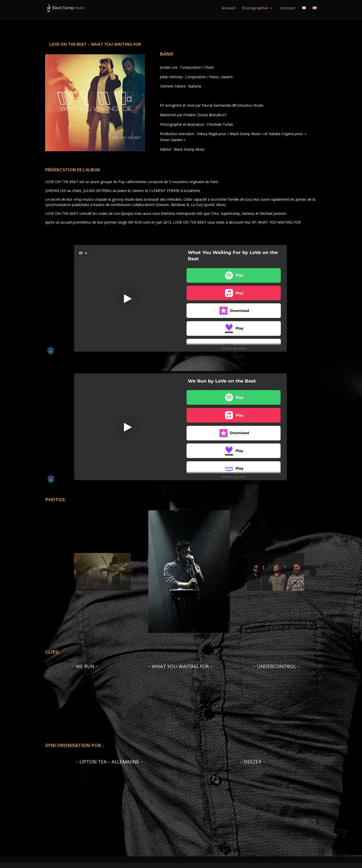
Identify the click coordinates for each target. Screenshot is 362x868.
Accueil (229, 8)
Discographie (255, 8)
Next (313, 572)
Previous (49, 572)
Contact (288, 8)
